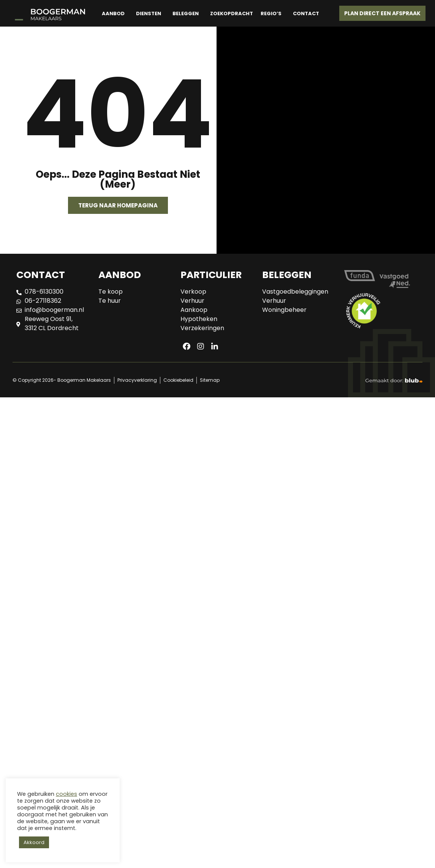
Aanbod (113, 13)
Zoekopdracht (232, 13)
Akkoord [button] (34, 842)
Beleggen (186, 13)
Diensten (149, 13)
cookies (66, 794)
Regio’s (271, 13)
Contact (306, 13)
